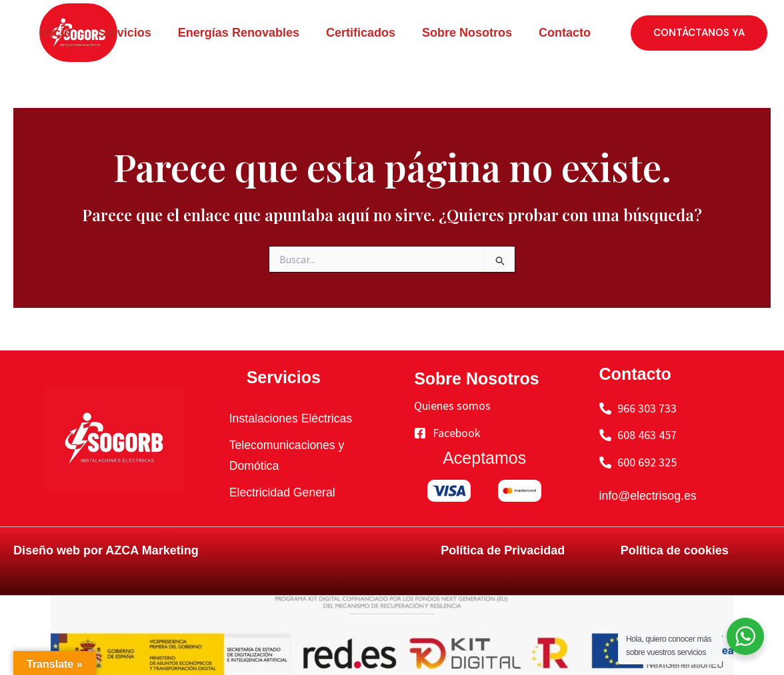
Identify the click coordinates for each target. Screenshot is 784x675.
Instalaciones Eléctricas (292, 418)
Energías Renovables (239, 33)
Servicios (125, 33)
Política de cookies (675, 550)
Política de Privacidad (503, 550)
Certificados (361, 33)
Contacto (565, 33)
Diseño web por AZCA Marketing (106, 550)
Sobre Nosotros (467, 33)
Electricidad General (283, 492)
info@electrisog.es (649, 496)
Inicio (56, 33)
